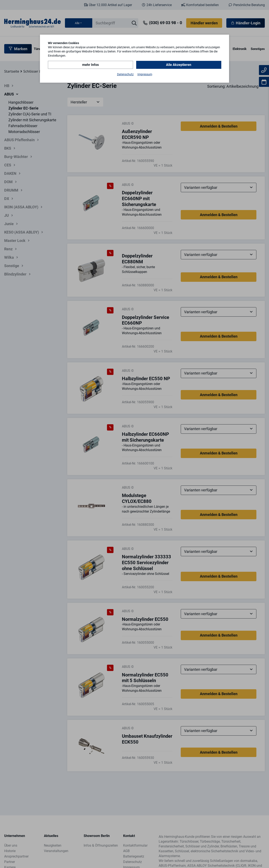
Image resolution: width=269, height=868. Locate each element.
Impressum (145, 74)
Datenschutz (125, 74)
